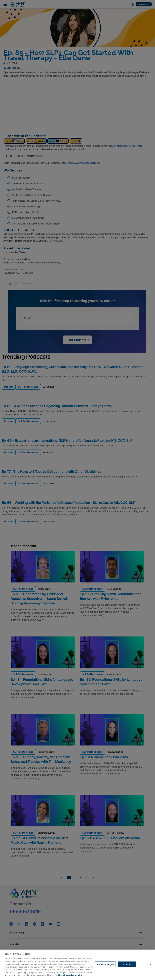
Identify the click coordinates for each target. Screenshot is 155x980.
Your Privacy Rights (105, 964)
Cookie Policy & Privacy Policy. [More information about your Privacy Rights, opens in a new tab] (68, 975)
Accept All (127, 964)
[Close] (150, 964)
